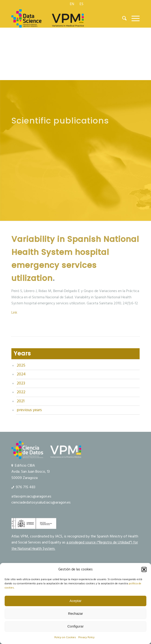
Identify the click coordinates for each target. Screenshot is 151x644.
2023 (21, 383)
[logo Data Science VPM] (63, 18)
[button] (144, 569)
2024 (21, 374)
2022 (21, 392)
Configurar (75, 626)
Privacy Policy (86, 637)
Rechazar (75, 613)
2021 (21, 401)
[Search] (122, 18)
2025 (21, 365)
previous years (29, 410)
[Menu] (133, 18)
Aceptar (75, 601)
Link (14, 312)
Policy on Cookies (65, 637)
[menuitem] (72, 4)
